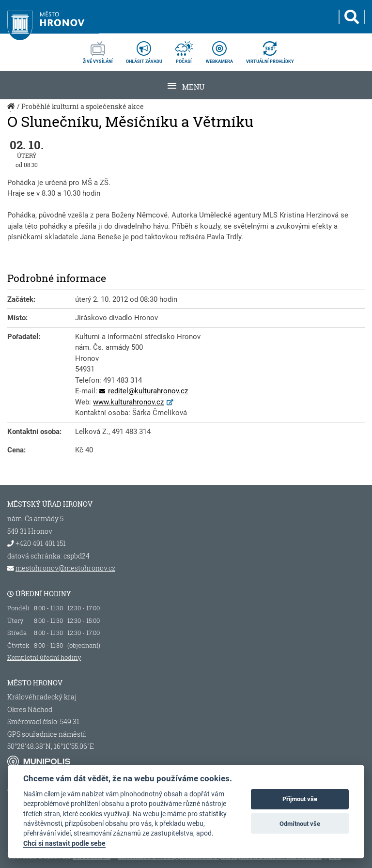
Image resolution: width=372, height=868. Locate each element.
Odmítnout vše (300, 824)
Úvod (12, 111)
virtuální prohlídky (270, 49)
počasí (184, 49)
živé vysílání (98, 49)
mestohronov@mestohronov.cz (65, 568)
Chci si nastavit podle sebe (64, 843)
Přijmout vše (300, 799)
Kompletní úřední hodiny (44, 657)
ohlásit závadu (144, 49)
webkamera (219, 49)
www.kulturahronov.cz (128, 402)
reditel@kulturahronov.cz (148, 391)
